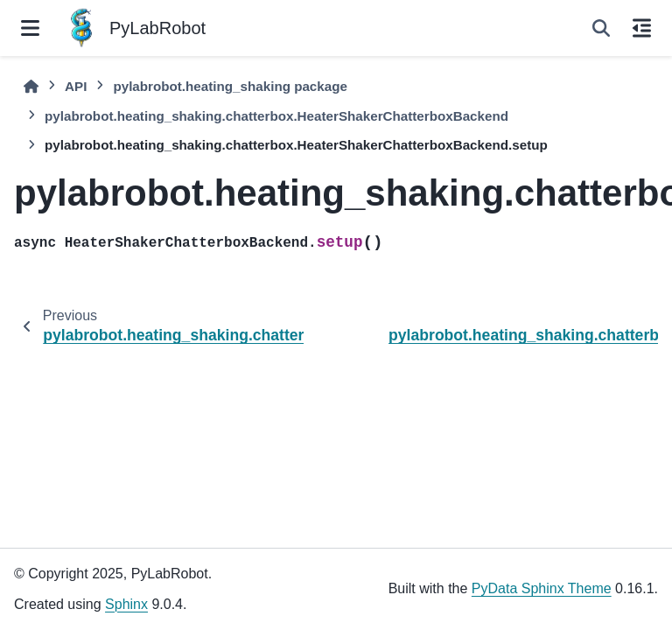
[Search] (601, 28)
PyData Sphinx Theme (542, 588)
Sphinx (126, 604)
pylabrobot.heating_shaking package (230, 86)
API (76, 86)
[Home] (31, 87)
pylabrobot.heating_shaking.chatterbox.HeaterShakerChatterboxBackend (276, 116)
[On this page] (642, 28)
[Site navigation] (30, 28)
